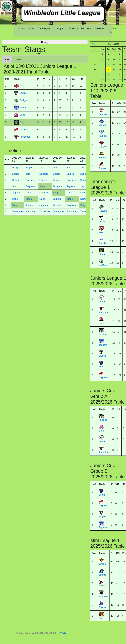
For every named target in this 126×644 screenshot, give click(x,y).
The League (44, 28)
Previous (95, 44)
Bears (102, 367)
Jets (101, 232)
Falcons (103, 334)
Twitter (31, 29)
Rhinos (102, 607)
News (22, 29)
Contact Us (113, 30)
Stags (102, 254)
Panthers (103, 596)
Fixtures (18, 59)
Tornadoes (104, 312)
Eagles (102, 356)
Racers (102, 168)
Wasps (102, 564)
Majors (102, 125)
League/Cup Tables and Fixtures (72, 28)
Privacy (62, 633)
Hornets (103, 158)
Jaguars (103, 345)
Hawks (102, 586)
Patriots (103, 136)
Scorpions (104, 114)
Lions (102, 323)
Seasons (100, 28)
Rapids (102, 243)
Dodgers (103, 265)
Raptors (103, 211)
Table (7, 59)
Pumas (102, 302)
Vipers (102, 222)
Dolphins (103, 377)
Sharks (102, 575)
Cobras (102, 618)
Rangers (103, 147)
